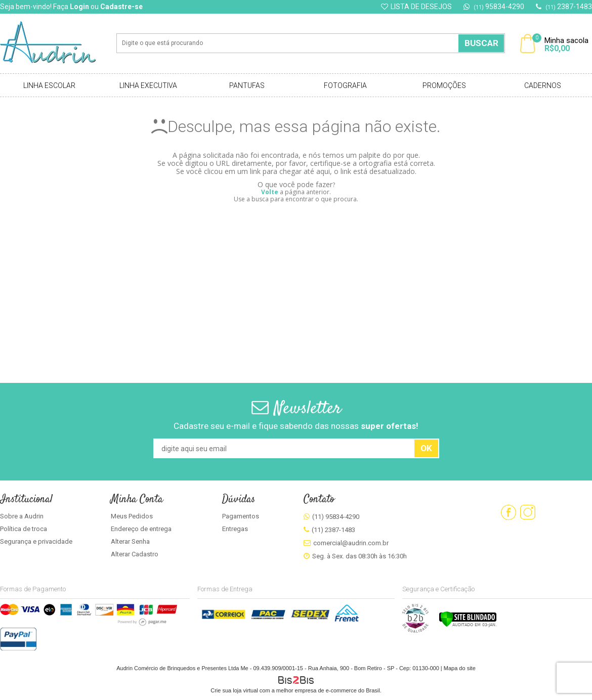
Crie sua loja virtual (234, 690)
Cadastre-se (121, 7)
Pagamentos (241, 516)
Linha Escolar (49, 85)
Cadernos (543, 85)
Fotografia (345, 85)
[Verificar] (468, 625)
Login (79, 7)
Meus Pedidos (132, 516)
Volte (270, 192)
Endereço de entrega (141, 529)
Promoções (444, 85)
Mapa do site (460, 668)
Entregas (235, 529)
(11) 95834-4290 (336, 517)
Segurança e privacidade (36, 541)
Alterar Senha (130, 541)
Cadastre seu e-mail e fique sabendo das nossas (296, 426)
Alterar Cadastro (135, 554)
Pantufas (247, 85)
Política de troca (24, 529)
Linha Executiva (148, 85)
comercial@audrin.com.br (351, 543)
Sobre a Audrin (22, 516)
